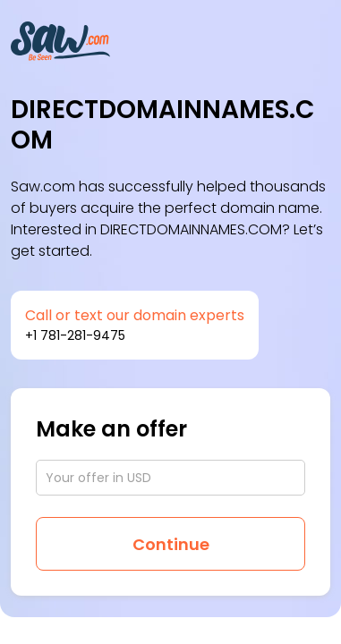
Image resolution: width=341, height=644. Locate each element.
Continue (171, 544)
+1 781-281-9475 (75, 335)
